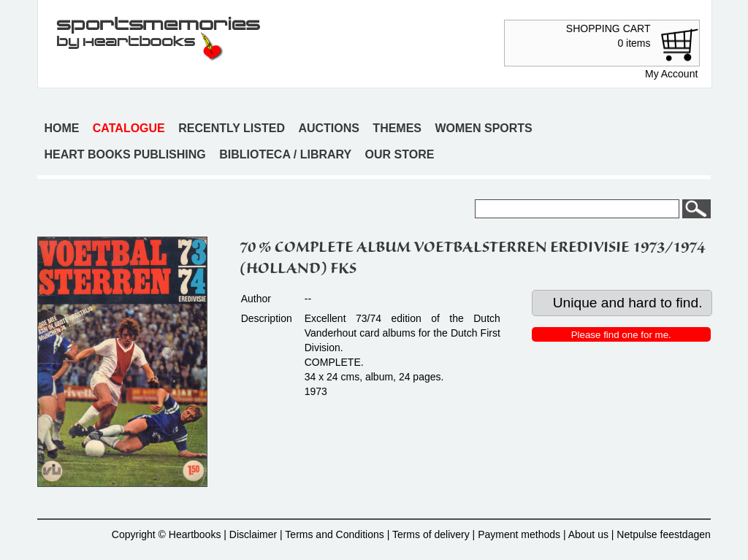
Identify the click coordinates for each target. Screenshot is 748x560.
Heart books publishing (125, 154)
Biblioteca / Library (285, 154)
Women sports (483, 128)
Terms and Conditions (334, 534)
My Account (671, 74)
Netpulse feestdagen (663, 534)
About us (588, 534)
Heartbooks (195, 534)
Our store (400, 154)
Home (61, 128)
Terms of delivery (431, 534)
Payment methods (519, 534)
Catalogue (129, 128)
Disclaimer (253, 534)
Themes (397, 128)
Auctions (329, 128)
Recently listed (232, 128)
